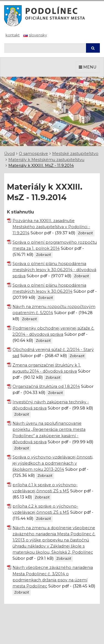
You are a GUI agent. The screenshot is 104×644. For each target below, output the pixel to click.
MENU (88, 67)
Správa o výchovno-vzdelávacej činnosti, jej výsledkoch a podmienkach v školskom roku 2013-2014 (53, 463)
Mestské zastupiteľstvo (75, 154)
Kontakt (13, 35)
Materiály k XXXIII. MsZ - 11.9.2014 (41, 166)
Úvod (9, 154)
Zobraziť (85, 233)
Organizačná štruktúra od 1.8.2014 (46, 386)
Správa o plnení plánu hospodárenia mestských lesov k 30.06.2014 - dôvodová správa (54, 270)
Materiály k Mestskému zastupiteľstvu (46, 160)
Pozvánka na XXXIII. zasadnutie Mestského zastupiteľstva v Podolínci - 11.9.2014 (51, 227)
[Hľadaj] (45, 48)
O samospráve (33, 154)
